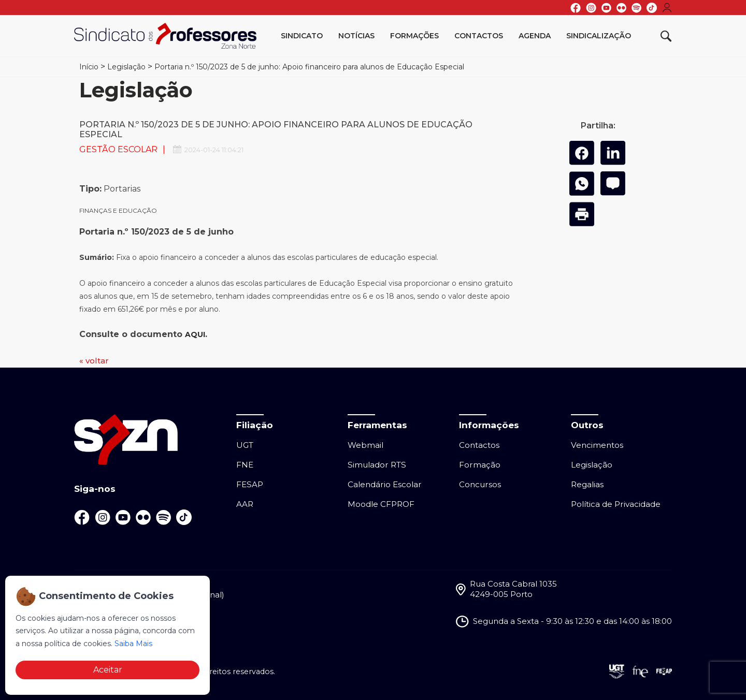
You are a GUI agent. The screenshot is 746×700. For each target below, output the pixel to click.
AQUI (195, 334)
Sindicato (302, 36)
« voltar (94, 361)
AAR (245, 504)
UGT (245, 445)
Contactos (479, 36)
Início (89, 67)
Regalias (587, 484)
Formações (414, 36)
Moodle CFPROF (381, 504)
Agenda (535, 36)
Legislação (126, 67)
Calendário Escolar (385, 484)
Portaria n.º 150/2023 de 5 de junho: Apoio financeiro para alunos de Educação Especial (309, 67)
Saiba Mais (133, 644)
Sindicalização (599, 36)
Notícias (356, 36)
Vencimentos (597, 445)
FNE (245, 465)
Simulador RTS (377, 465)
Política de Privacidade (616, 504)
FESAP (250, 484)
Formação (480, 465)
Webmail (365, 445)
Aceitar (108, 670)
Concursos (480, 484)
